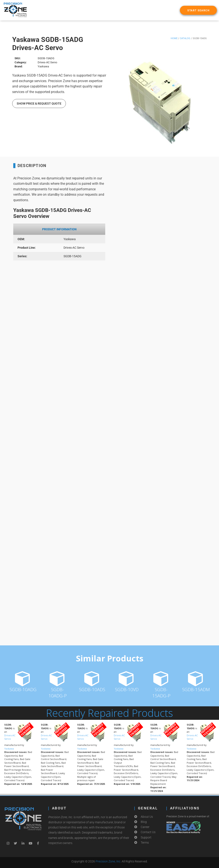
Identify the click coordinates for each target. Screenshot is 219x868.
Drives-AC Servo (10, 737)
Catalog (185, 38)
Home (174, 38)
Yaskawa (9, 749)
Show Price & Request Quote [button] (39, 104)
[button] (198, 10)
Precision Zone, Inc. (108, 861)
